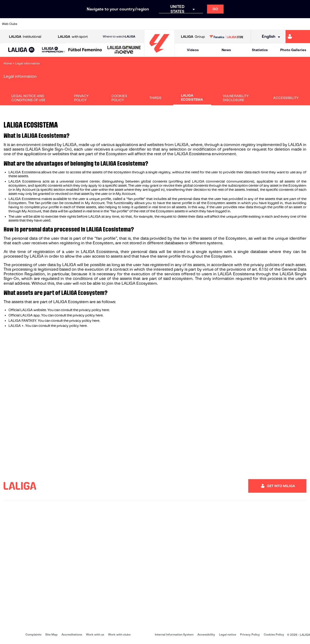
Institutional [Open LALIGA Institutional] (25, 37)
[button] (21, 50)
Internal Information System (174, 634)
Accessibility (286, 98)
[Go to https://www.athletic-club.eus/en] (28, 24)
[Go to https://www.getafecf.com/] (115, 24)
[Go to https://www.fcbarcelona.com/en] (101, 24)
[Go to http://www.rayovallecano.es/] (159, 24)
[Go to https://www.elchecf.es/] (86, 24)
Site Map (51, 634)
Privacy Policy (81, 98)
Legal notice (228, 634)
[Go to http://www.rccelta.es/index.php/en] (174, 24)
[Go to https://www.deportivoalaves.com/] (72, 24)
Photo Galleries (293, 50)
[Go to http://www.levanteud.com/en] (144, 24)
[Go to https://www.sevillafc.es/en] (275, 24)
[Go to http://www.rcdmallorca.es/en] (203, 24)
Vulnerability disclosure (236, 98)
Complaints (33, 634)
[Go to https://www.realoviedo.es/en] (246, 24)
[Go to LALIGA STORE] (226, 37)
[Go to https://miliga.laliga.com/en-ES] (298, 37)
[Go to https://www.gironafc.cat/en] (130, 24)
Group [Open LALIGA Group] (193, 37)
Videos (193, 50)
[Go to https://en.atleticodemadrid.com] (43, 24)
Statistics (260, 50)
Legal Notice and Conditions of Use (28, 98)
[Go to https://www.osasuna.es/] (57, 24)
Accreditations (72, 634)
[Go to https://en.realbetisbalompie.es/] (217, 24)
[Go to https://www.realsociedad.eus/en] (261, 24)
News (226, 50)
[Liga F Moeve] (85, 50)
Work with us (95, 634)
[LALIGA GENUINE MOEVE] (124, 50)
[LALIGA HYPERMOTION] (54, 50)
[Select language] (269, 37)
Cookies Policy (119, 98)
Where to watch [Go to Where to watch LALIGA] (119, 37)
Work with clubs (119, 634)
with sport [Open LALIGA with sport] (73, 37)
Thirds (155, 98)
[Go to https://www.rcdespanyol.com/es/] (188, 24)
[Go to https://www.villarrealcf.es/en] (304, 24)
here (105, 310)
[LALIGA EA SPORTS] (21, 50)
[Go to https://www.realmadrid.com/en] (232, 24)
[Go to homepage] (159, 55)
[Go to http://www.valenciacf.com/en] (290, 24)
